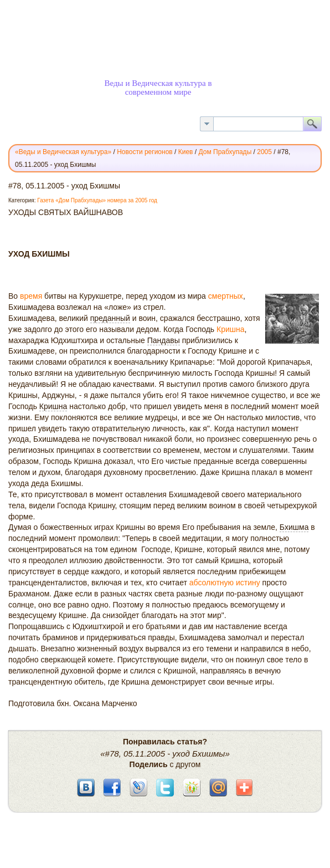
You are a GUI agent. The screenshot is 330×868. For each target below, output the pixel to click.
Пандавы (164, 340)
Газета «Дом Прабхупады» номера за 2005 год (97, 200)
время (31, 296)
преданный (110, 318)
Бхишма (294, 527)
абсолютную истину (225, 583)
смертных (226, 296)
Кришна (231, 329)
